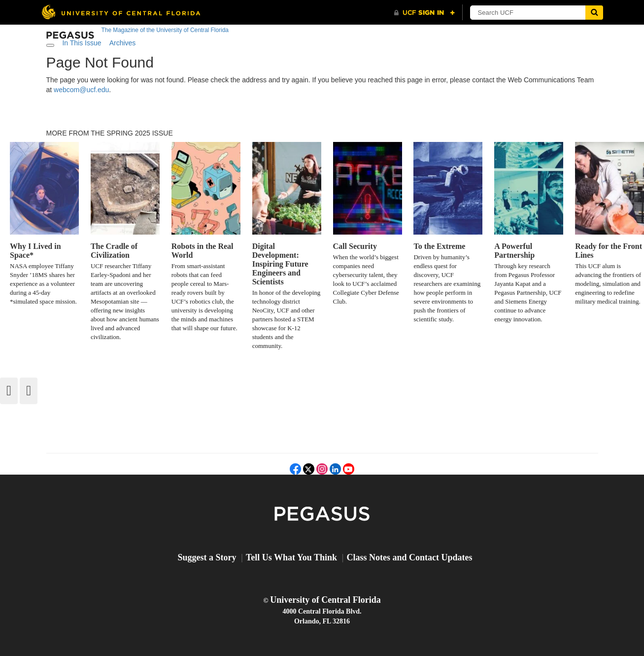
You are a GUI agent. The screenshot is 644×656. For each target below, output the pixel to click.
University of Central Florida (325, 600)
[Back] (9, 391)
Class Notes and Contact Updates (410, 557)
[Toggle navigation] (50, 45)
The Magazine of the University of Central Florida (165, 30)
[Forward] (29, 391)
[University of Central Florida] (121, 12)
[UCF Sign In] (424, 13)
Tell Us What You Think (291, 557)
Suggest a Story (207, 557)
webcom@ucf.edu (81, 90)
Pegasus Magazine (322, 514)
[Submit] (594, 13)
